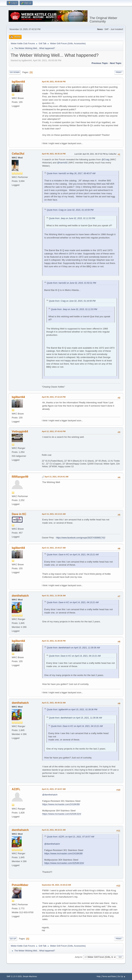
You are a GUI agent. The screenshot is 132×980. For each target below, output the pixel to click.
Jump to (78, 957)
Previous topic (100, 63)
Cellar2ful (18, 154)
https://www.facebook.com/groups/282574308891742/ (81, 538)
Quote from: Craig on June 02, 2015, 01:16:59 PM (70, 210)
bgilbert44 (18, 82)
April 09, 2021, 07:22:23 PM (54, 397)
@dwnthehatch (50, 795)
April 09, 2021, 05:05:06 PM (54, 82)
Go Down (15, 72)
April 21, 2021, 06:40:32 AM (54, 703)
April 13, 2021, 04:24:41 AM (56, 477)
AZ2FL (16, 789)
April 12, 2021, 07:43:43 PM (54, 431)
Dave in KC (19, 514)
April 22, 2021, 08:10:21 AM (54, 830)
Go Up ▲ (122, 976)
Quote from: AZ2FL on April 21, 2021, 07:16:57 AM (70, 837)
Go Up (13, 939)
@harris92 (62, 163)
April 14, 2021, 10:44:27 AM (54, 548)
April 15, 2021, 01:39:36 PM (54, 641)
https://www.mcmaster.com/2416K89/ (61, 804)
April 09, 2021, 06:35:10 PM (54, 154)
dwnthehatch (20, 596)
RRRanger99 (20, 477)
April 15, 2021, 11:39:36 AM (54, 596)
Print (119, 72)
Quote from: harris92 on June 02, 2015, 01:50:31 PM (71, 283)
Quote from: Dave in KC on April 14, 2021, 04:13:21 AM (73, 555)
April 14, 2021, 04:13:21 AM (54, 514)
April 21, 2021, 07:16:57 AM (54, 789)
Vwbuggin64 (20, 431)
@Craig (105, 159)
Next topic (116, 63)
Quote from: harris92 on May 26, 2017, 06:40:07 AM (71, 173)
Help (98, 976)
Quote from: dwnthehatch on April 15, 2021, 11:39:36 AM (73, 648)
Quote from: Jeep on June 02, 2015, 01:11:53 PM (72, 218)
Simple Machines (30, 976)
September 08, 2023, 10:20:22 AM (56, 885)
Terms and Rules (109, 976)
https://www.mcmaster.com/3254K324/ (62, 814)
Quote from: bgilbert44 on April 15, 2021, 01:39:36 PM (72, 710)
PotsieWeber (20, 885)
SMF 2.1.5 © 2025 (14, 976)
